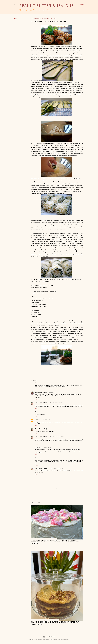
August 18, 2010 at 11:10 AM (45, 447)
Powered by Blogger (49, 637)
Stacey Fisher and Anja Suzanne (44, 403)
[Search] (82, 5)
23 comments (37, 546)
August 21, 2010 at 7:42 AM (59, 468)
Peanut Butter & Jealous (46, 5)
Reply (37, 389)
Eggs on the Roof (40, 392)
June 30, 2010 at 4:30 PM (46, 420)
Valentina (38, 420)
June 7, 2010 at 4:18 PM (58, 403)
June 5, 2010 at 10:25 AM (48, 383)
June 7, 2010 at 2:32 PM (51, 392)
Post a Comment (38, 627)
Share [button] (15, 19)
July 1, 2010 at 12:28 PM (58, 429)
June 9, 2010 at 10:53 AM (48, 412)
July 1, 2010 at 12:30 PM (58, 437)
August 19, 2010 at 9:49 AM (45, 458)
